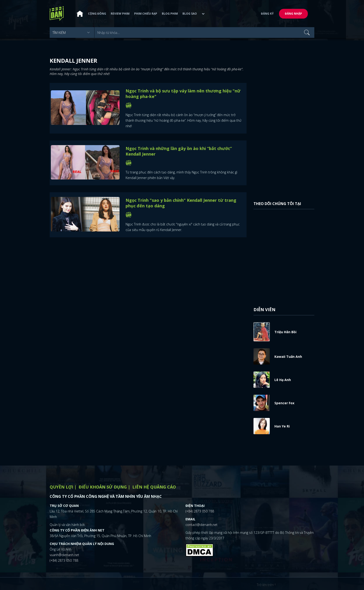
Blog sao (190, 14)
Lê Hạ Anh (283, 380)
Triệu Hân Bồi (285, 332)
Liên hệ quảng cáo (154, 487)
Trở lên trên (266, 585)
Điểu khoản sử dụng (103, 487)
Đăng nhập (293, 14)
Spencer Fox (284, 403)
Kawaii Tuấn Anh (288, 357)
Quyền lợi (61, 487)
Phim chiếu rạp (146, 14)
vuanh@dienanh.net (64, 555)
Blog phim (170, 14)
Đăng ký (267, 14)
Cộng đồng (97, 14)
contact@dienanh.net (201, 525)
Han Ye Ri (282, 426)
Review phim (120, 14)
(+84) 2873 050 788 (64, 560)
